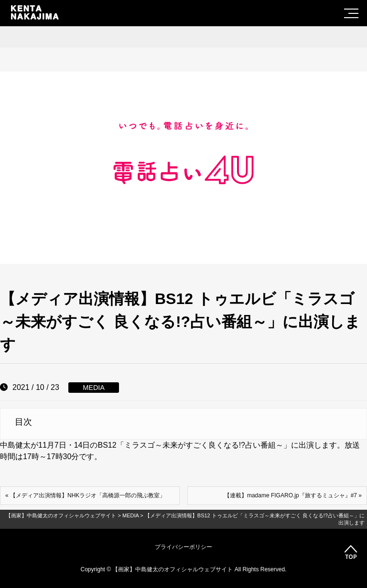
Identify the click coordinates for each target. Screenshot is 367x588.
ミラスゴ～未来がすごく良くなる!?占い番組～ (204, 445)
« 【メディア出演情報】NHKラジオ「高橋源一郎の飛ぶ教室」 (85, 495)
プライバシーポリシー (183, 547)
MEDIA (94, 388)
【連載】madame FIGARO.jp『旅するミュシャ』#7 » (293, 495)
